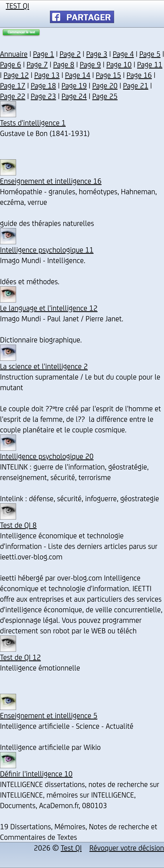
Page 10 (119, 64)
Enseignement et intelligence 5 (49, 715)
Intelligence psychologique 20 (47, 456)
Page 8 (64, 64)
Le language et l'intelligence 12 (49, 308)
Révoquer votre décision (127, 848)
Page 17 (13, 85)
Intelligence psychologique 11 (47, 249)
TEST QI (17, 5)
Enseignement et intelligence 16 (51, 181)
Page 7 (37, 64)
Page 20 (105, 85)
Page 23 (43, 96)
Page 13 (47, 75)
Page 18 (43, 85)
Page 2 (70, 54)
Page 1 (44, 54)
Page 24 (74, 96)
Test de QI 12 (20, 657)
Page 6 (11, 64)
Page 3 (97, 54)
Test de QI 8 (18, 525)
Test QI (71, 848)
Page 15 (108, 75)
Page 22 (13, 96)
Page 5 (150, 54)
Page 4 (123, 54)
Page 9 (90, 64)
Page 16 (139, 75)
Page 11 (150, 64)
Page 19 (74, 85)
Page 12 (16, 75)
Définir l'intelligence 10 (36, 773)
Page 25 (105, 96)
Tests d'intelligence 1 (33, 122)
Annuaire (14, 54)
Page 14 (78, 75)
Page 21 (136, 85)
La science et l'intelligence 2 (44, 366)
